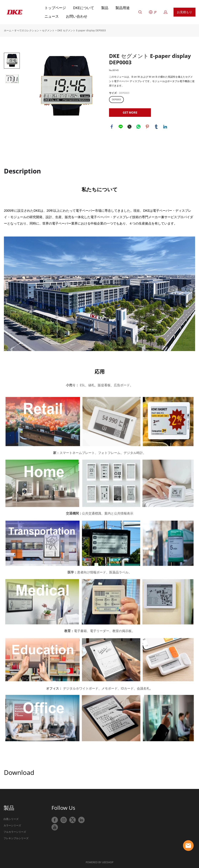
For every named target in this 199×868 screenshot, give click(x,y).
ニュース (52, 16)
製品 (105, 8)
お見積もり (184, 12)
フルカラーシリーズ (15, 831)
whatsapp (138, 126)
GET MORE (130, 112)
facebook (112, 126)
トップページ (55, 8)
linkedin (165, 126)
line (121, 126)
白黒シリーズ (11, 819)
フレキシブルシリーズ (16, 838)
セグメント (48, 30)
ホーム (8, 30)
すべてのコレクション (27, 30)
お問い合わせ (77, 16)
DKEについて (84, 8)
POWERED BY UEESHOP (99, 862)
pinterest (147, 126)
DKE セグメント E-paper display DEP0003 (82, 30)
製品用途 (123, 8)
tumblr (156, 126)
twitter (130, 126)
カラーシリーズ (12, 825)
